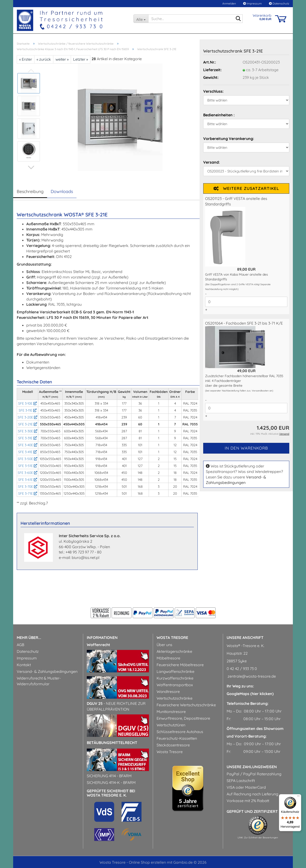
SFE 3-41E (27, 452)
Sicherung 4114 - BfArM (109, 776)
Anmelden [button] (229, 3)
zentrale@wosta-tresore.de (251, 676)
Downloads (62, 191)
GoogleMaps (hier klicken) (250, 694)
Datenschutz (279, 3)
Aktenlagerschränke (174, 651)
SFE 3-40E (28, 445)
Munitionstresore (171, 712)
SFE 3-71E (28, 493)
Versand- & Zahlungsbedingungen (47, 671)
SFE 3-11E (28, 410)
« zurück (44, 59)
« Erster (26, 59)
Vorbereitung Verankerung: (229, 139)
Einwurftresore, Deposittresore (183, 718)
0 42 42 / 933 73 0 (242, 669)
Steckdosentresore (173, 745)
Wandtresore (168, 691)
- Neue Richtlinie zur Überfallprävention (116, 706)
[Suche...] (141, 19)
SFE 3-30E (28, 431)
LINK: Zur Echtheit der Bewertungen (258, 838)
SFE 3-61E (28, 480)
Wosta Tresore (170, 752)
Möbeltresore (168, 658)
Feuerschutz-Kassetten (177, 738)
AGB (20, 645)
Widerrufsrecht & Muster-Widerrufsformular (39, 681)
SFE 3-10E (27, 403)
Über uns (164, 645)
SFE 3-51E (28, 466)
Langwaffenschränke (175, 671)
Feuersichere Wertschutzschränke (186, 705)
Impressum (252, 3)
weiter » (62, 59)
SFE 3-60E (27, 473)
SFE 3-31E (27, 438)
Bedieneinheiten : (219, 115)
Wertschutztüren (171, 725)
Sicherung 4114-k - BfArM (111, 782)
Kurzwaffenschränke (175, 678)
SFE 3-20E (27, 417)
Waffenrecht (98, 645)
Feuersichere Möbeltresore (180, 665)
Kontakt (24, 665)
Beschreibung (30, 191)
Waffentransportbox (175, 685)
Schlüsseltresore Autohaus (180, 732)
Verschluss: (213, 91)
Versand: (211, 162)
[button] (31, 167)
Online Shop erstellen (147, 862)
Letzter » (81, 59)
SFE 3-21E (28, 424)
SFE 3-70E (28, 487)
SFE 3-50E (27, 459)
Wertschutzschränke (175, 698)
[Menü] (298, 797)
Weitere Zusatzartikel (246, 188)
